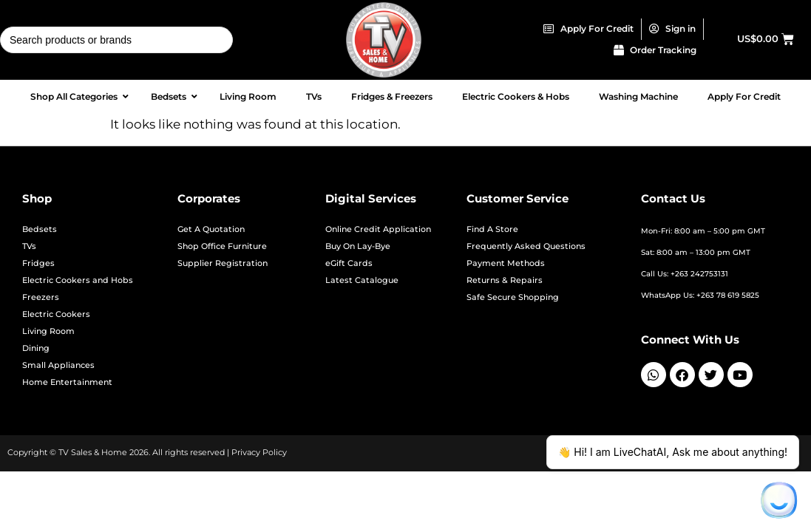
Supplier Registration (223, 263)
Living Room (48, 331)
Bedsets (40, 229)
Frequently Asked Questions (526, 246)
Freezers (41, 297)
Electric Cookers (56, 314)
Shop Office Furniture (222, 246)
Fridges (38, 263)
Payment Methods (506, 263)
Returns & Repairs (505, 280)
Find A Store (492, 229)
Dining (36, 348)
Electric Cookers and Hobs (78, 280)
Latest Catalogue (362, 280)
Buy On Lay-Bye (358, 246)
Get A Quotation (211, 229)
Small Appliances (58, 365)
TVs (29, 246)
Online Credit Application (378, 229)
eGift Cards (349, 263)
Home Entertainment (67, 382)
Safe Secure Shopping (513, 297)
